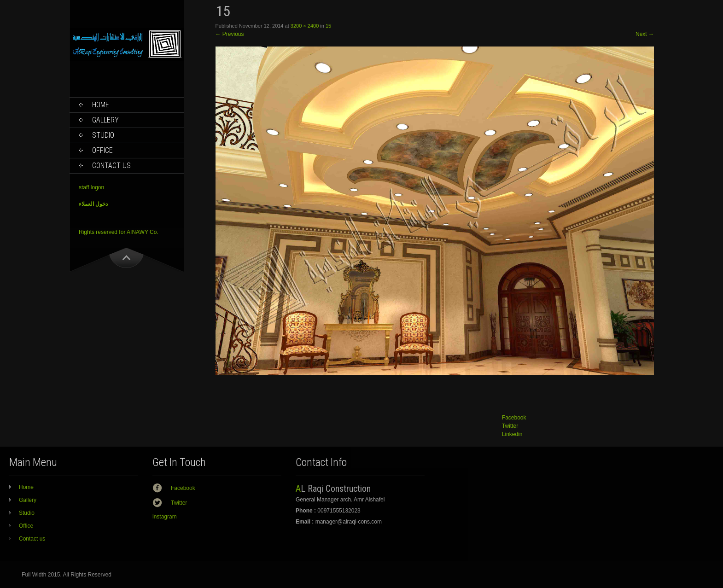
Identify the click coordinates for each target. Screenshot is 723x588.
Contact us (111, 166)
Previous (230, 34)
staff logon (91, 187)
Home (101, 105)
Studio (103, 135)
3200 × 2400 (305, 26)
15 (328, 26)
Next (645, 34)
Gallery (105, 120)
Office (102, 150)
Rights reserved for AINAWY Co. (119, 232)
